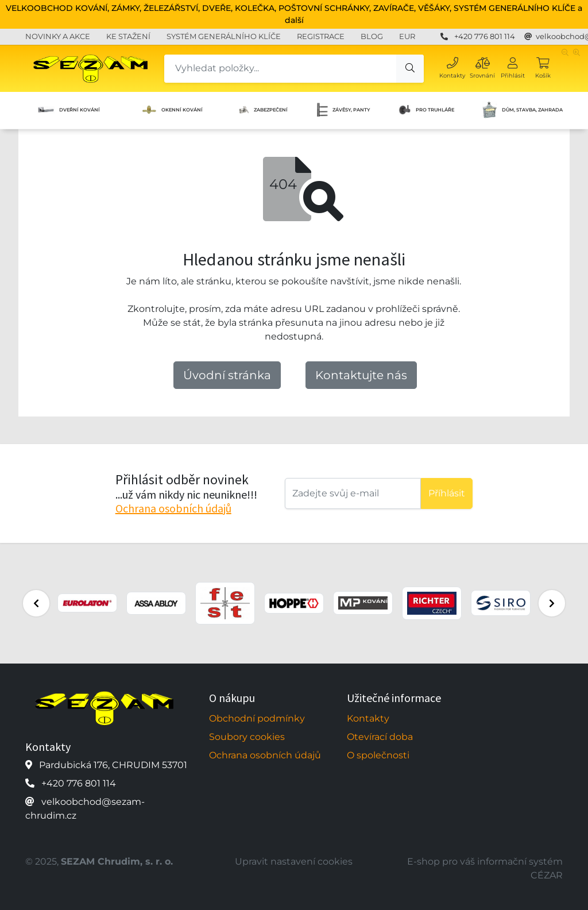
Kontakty (368, 718)
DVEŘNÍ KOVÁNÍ (69, 110)
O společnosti (378, 755)
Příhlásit (447, 493)
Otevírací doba (380, 737)
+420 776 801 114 (485, 36)
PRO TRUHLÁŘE (426, 110)
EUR (407, 36)
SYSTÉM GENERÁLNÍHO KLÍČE (224, 36)
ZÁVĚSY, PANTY (343, 110)
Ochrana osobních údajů (173, 508)
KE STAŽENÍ (128, 36)
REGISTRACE (321, 36)
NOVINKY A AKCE (58, 36)
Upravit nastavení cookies (294, 861)
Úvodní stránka (227, 375)
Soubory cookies (247, 737)
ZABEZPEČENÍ (262, 110)
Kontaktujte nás (361, 375)
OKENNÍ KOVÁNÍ (172, 110)
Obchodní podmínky (257, 718)
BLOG (372, 36)
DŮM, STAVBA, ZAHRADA (522, 110)
